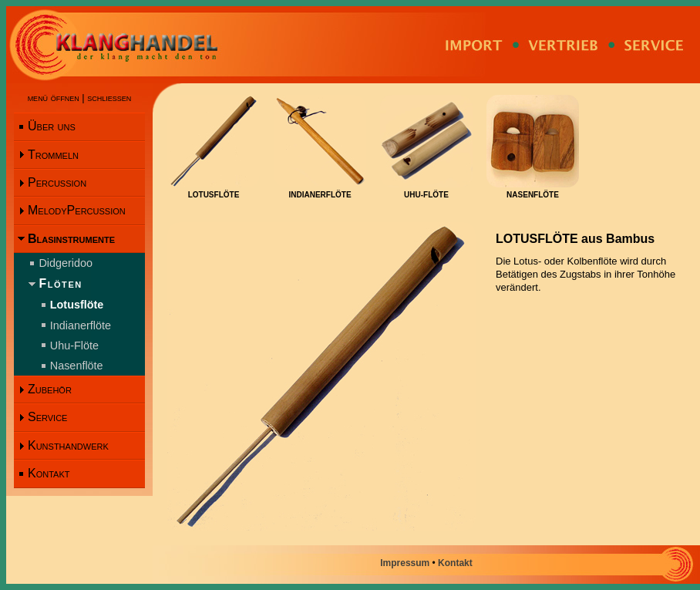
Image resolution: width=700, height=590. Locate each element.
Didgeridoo (66, 263)
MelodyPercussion (77, 210)
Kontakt (49, 473)
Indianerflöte (81, 325)
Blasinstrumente (71, 239)
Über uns (52, 126)
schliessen (109, 98)
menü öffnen (54, 98)
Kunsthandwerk (68, 445)
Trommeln (53, 155)
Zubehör (50, 389)
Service (47, 417)
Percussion (57, 182)
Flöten (60, 283)
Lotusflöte (77, 305)
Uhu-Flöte (74, 346)
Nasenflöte (77, 366)
